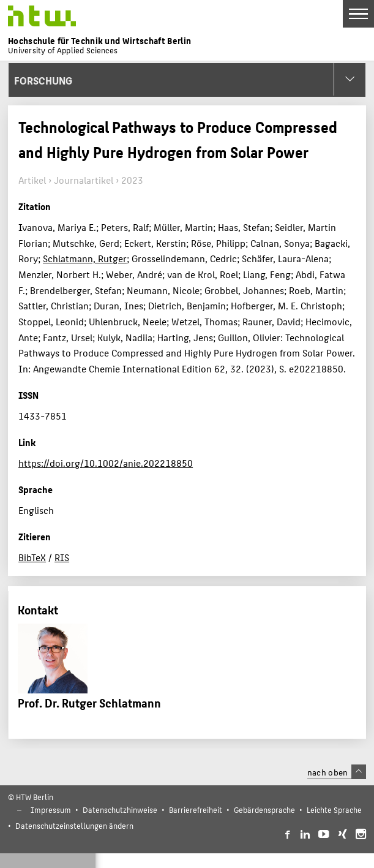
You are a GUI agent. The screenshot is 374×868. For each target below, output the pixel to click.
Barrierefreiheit (196, 810)
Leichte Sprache (334, 810)
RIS (62, 557)
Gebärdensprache (264, 810)
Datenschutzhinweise (120, 810)
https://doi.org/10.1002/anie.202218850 (106, 463)
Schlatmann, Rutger (85, 258)
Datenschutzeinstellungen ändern (74, 825)
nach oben (337, 772)
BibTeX (32, 557)
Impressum (51, 810)
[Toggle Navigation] (358, 14)
